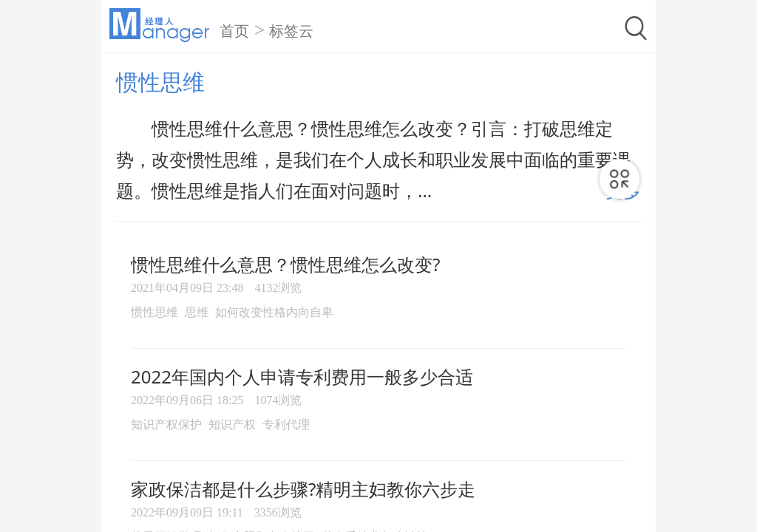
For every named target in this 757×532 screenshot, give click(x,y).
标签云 (291, 31)
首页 (234, 31)
